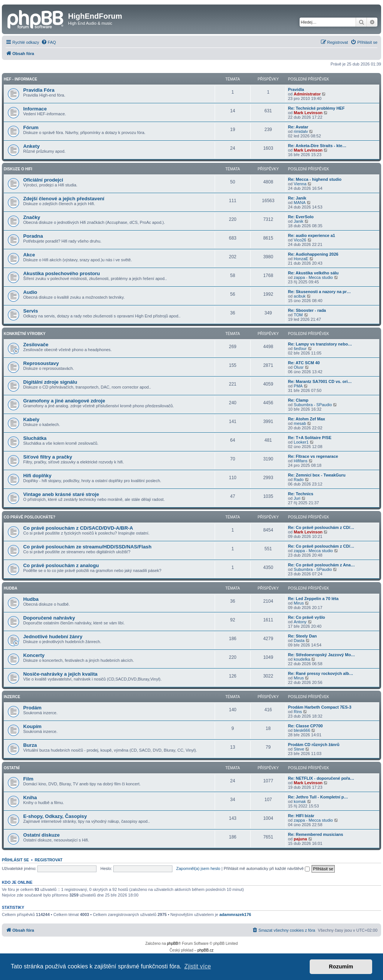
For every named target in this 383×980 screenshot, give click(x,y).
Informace (35, 109)
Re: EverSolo (301, 217)
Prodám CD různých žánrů (314, 745)
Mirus (299, 603)
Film (28, 779)
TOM (298, 315)
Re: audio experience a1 (312, 235)
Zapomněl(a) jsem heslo (198, 868)
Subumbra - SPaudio (313, 405)
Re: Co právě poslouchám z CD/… (321, 527)
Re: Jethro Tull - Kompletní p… (318, 797)
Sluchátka (35, 438)
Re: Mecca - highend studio (315, 179)
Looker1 (301, 442)
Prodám (32, 708)
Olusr (298, 367)
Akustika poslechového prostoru (62, 273)
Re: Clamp (298, 400)
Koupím (32, 726)
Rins (298, 712)
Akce (29, 255)
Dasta (299, 640)
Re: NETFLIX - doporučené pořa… (321, 778)
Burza (30, 745)
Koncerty (34, 655)
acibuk (300, 296)
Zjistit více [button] (198, 966)
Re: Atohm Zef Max (307, 419)
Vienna (300, 184)
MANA (300, 203)
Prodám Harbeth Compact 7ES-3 (320, 707)
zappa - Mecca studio (313, 277)
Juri (297, 498)
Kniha (30, 798)
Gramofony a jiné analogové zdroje (64, 401)
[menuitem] (49, 42)
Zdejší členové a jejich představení (64, 199)
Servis (31, 311)
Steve (299, 749)
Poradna (33, 236)
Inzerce (12, 697)
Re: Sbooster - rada (307, 310)
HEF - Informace (20, 79)
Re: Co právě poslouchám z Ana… (321, 565)
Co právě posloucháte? (30, 517)
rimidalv (301, 131)
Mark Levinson (308, 113)
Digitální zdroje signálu (50, 382)
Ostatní (12, 768)
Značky (32, 217)
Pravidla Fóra (39, 90)
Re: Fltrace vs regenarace (313, 456)
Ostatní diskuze (41, 835)
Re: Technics (301, 494)
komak (300, 801)
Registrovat (49, 860)
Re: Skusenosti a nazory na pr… (319, 292)
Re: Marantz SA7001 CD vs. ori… (320, 381)
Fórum (31, 127)
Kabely (31, 419)
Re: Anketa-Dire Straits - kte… (317, 146)
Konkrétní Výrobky (25, 334)
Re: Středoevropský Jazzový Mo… (321, 655)
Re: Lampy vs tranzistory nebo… (320, 344)
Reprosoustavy (41, 363)
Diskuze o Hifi (18, 169)
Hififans (301, 461)
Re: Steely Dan (302, 636)
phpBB (172, 944)
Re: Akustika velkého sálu (313, 273)
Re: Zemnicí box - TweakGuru (317, 475)
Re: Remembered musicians (315, 834)
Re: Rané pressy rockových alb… (321, 673)
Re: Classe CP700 (305, 726)
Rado (298, 480)
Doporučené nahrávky (49, 618)
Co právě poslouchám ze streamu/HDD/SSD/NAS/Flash (87, 547)
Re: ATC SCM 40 (304, 363)
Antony (300, 622)
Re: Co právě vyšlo (307, 617)
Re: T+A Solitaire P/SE (310, 438)
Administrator (307, 94)
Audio (30, 292)
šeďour (300, 349)
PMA (298, 386)
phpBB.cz (206, 950)
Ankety (31, 146)
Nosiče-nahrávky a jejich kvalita (60, 674)
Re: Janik (297, 198)
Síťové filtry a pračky (48, 457)
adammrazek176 (235, 914)
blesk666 (302, 730)
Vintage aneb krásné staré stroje (61, 494)
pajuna (300, 839)
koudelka (302, 659)
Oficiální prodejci (43, 180)
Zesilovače (36, 345)
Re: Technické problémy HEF (316, 108)
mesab (300, 423)
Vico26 (300, 240)
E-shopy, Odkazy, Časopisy (55, 816)
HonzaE (301, 259)
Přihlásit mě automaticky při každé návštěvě (267, 868)
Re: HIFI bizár (301, 816)
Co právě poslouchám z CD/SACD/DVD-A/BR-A (78, 528)
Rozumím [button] (341, 967)
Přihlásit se (15, 860)
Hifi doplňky (37, 476)
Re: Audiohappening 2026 (313, 254)
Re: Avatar (298, 127)
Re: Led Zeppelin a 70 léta (313, 599)
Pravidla (296, 89)
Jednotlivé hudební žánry (53, 637)
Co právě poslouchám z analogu (61, 565)
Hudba (10, 588)
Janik (298, 221)
